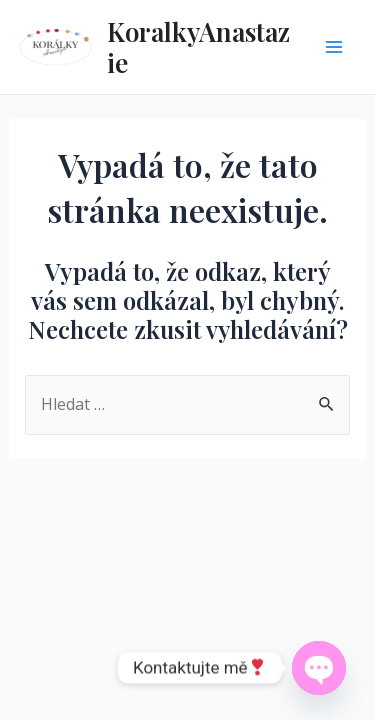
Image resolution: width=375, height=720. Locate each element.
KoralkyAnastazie (198, 47)
